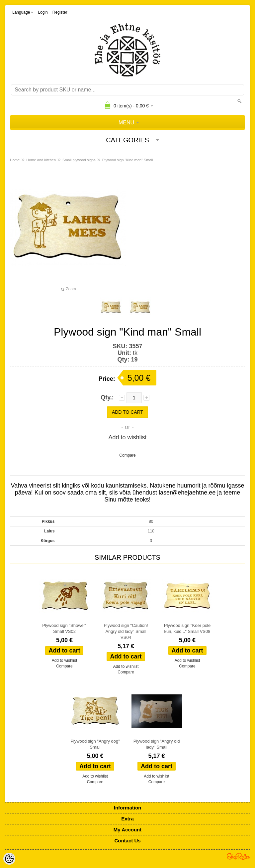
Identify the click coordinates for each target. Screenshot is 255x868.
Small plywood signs (79, 160)
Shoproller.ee (238, 856)
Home (15, 160)
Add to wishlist (127, 437)
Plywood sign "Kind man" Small (128, 160)
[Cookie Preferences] (9, 859)
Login (43, 12)
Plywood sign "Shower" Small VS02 (64, 628)
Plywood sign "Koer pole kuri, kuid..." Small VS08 (187, 628)
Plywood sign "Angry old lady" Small (157, 744)
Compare (127, 455)
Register (60, 12)
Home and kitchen (41, 160)
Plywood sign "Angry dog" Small (95, 744)
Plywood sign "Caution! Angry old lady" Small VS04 (126, 631)
